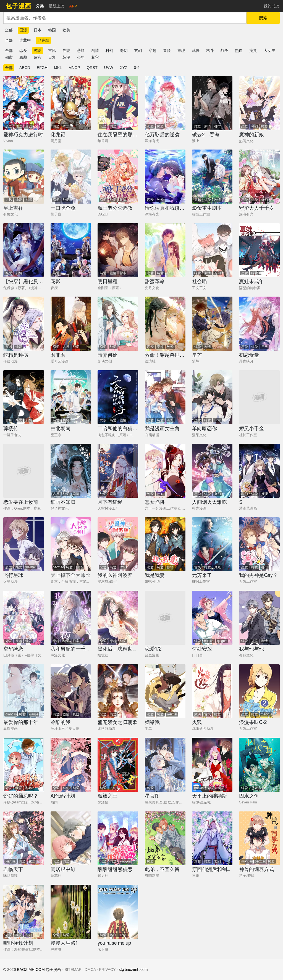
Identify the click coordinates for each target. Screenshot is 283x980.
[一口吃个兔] (71, 177)
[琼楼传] (24, 397)
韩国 (52, 30)
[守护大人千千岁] (259, 177)
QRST (92, 68)
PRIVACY (107, 970)
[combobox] (125, 18)
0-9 (137, 68)
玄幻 (138, 50)
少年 (81, 57)
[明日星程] (118, 250)
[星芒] (212, 324)
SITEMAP (73, 970)
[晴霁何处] (118, 324)
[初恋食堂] (259, 324)
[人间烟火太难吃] (212, 471)
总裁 (23, 57)
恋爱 (23, 50)
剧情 (95, 50)
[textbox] (125, 18)
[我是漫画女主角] (165, 397)
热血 (239, 50)
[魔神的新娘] (259, 103)
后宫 (38, 57)
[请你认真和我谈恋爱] (165, 177)
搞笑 (253, 50)
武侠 (196, 50)
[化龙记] (71, 103)
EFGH (42, 68)
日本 (38, 30)
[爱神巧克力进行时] (24, 103)
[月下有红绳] (118, 471)
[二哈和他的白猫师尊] (118, 397)
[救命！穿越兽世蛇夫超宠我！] (165, 324)
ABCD (25, 68)
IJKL (58, 68)
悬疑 (81, 50)
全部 (9, 30)
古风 (52, 50)
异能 (66, 50)
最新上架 (56, 6)
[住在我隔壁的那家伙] (118, 103)
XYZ (123, 68)
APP (73, 6)
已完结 (43, 40)
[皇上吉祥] (24, 177)
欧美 (66, 30)
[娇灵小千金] (259, 397)
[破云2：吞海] (212, 103)
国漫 (23, 30)
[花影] (71, 250)
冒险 (167, 50)
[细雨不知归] (71, 471)
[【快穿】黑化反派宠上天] (24, 250)
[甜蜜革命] (165, 250)
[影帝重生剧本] (212, 177)
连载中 (25, 40)
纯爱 (38, 50)
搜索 (263, 18)
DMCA (90, 970)
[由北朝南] (71, 397)
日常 (52, 57)
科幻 (109, 50)
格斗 (210, 50)
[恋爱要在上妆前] (24, 471)
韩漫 (66, 57)
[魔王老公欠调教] (118, 177)
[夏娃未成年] (259, 250)
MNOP (74, 68)
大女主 (269, 50)
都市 (9, 57)
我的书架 (271, 6)
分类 (40, 6)
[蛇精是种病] (24, 324)
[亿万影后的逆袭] (165, 103)
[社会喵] (212, 250)
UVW (109, 68)
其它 (95, 57)
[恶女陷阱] (165, 471)
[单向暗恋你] (212, 397)
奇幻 (124, 50)
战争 (224, 50)
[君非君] (71, 324)
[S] (259, 471)
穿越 (153, 50)
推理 (181, 50)
